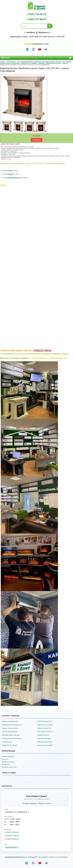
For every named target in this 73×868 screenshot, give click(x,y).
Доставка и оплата (8, 762)
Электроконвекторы (44, 738)
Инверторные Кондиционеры (12, 725)
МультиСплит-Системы (45, 725)
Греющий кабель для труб (11, 735)
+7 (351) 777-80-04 (11, 832)
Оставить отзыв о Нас (9, 767)
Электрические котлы (45, 742)
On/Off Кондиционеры (45, 721)
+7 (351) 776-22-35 (11, 839)
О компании (6, 764)
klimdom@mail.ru (12, 847)
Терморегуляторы (43, 735)
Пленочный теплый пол (45, 732)
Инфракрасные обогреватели (12, 738)
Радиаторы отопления (9, 745)
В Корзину (36, 140)
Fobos (10, 171)
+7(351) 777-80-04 (36, 19)
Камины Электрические (10, 728)
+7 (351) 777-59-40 (11, 836)
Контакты (5, 759)
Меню (5, 58)
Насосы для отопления (45, 745)
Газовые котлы (7, 742)
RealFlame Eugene (14, 178)
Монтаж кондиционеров (10, 721)
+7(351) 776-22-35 (36, 14)
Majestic (11, 174)
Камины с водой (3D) (44, 728)
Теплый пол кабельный (10, 732)
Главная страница (8, 756)
